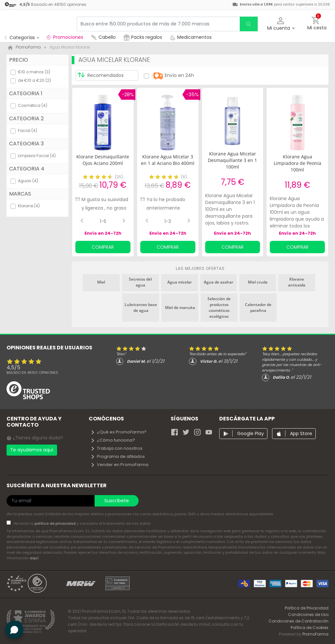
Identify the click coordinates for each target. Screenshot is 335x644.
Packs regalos (143, 37)
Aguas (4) (28, 181)
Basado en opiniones (32, 373)
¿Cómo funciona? (113, 440)
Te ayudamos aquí (32, 450)
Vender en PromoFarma (119, 465)
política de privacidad (56, 523)
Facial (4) (28, 131)
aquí (34, 558)
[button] (281, 24)
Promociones (64, 37)
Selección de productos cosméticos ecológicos (219, 307)
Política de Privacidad (307, 608)
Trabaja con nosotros (116, 448)
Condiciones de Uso (308, 615)
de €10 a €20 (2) (34, 80)
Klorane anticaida (297, 282)
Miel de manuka (180, 307)
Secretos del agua (140, 282)
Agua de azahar (219, 282)
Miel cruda (258, 282)
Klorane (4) (29, 206)
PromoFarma (315, 634)
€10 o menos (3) (34, 72)
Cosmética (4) (33, 105)
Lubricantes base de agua (141, 307)
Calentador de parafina (258, 307)
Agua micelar (180, 282)
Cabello (103, 37)
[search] (249, 24)
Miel (101, 282)
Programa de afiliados (118, 456)
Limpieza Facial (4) (37, 156)
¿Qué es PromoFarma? (118, 432)
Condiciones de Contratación (298, 621)
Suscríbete (117, 501)
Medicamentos (191, 37)
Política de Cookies (310, 628)
